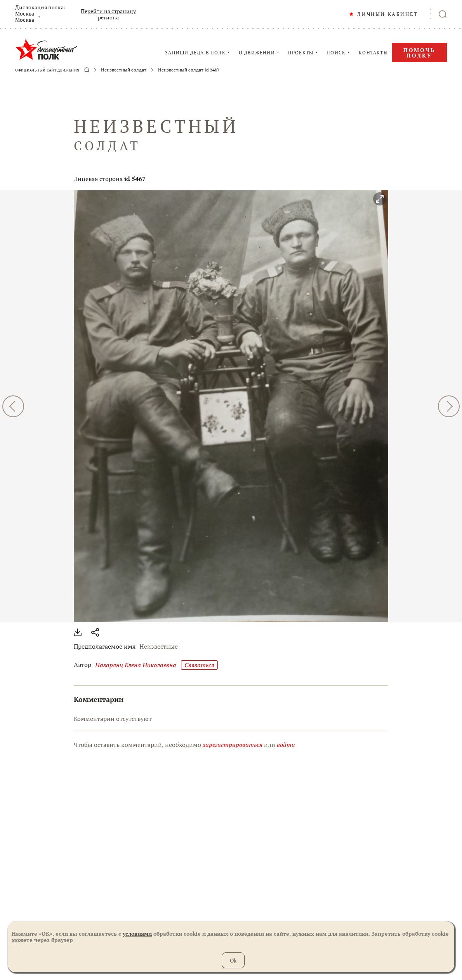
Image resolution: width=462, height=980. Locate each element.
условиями (137, 934)
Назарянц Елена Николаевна (136, 665)
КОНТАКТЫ (373, 53)
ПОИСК (336, 53)
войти (286, 745)
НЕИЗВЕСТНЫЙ (231, 134)
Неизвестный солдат (124, 70)
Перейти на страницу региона (108, 14)
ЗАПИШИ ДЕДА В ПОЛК (195, 53)
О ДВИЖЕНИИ (257, 53)
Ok (233, 960)
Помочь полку (419, 53)
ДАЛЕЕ (449, 406)
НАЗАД (13, 406)
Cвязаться (199, 665)
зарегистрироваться (233, 745)
